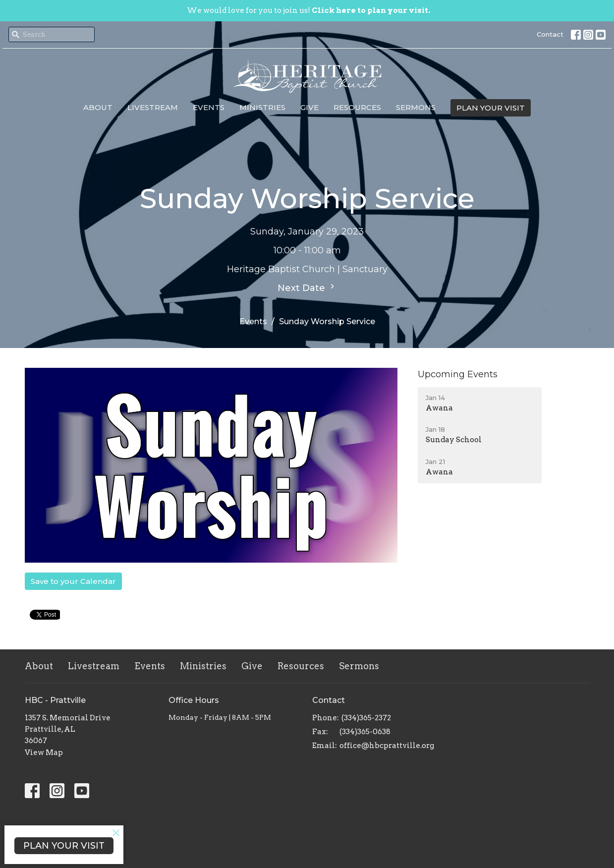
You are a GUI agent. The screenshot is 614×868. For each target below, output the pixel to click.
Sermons (416, 107)
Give (309, 107)
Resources (357, 107)
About (98, 107)
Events (209, 107)
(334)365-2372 (366, 718)
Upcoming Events (458, 374)
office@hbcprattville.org (387, 746)
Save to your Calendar (73, 581)
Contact (550, 34)
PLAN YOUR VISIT (491, 108)
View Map (44, 752)
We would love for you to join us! (308, 10)
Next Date (307, 288)
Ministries (262, 107)
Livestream (153, 107)
